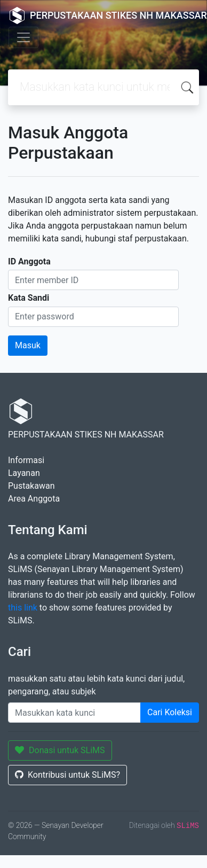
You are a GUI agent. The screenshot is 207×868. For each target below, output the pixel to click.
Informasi (26, 460)
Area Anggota (34, 499)
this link (23, 608)
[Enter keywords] (74, 713)
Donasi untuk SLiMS (60, 750)
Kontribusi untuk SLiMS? (67, 775)
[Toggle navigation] (23, 37)
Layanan (24, 473)
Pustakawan (31, 486)
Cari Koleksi (170, 712)
